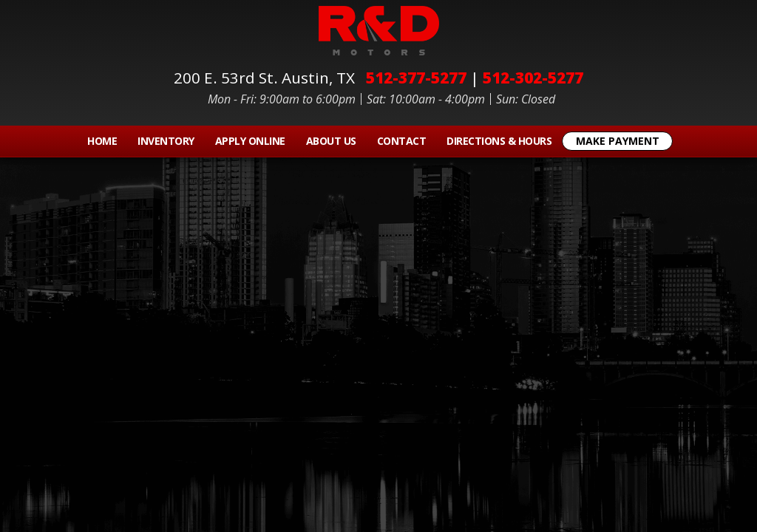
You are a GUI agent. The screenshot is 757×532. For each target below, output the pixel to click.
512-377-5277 (416, 78)
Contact (402, 141)
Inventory (166, 141)
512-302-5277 (533, 78)
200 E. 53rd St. (268, 78)
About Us (331, 141)
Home (102, 141)
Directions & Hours (499, 141)
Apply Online (250, 141)
